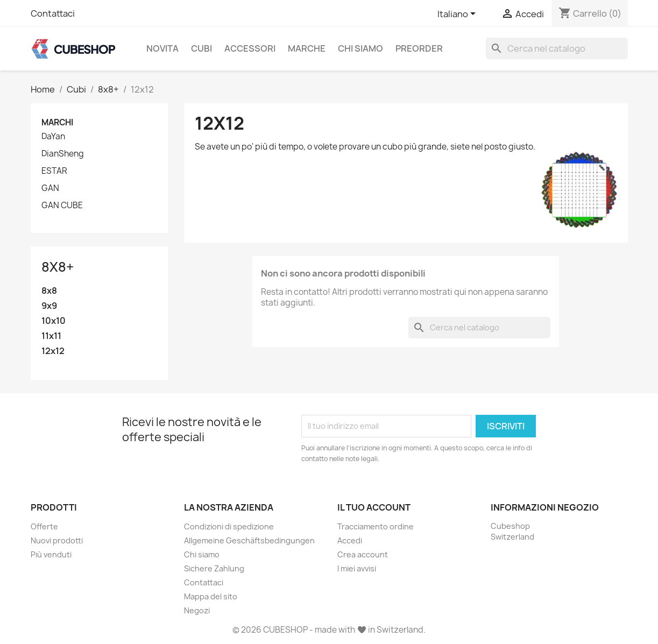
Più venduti (51, 554)
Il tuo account (374, 507)
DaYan (53, 137)
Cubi (201, 48)
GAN (50, 188)
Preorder (419, 48)
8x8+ (58, 267)
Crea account (363, 554)
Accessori (250, 48)
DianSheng (63, 154)
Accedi (350, 540)
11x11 (51, 336)
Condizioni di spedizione (229, 526)
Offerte (44, 526)
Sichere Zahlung (214, 568)
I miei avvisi (357, 568)
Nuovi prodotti (57, 540)
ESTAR (54, 171)
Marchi (57, 122)
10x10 (54, 321)
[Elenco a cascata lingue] (458, 15)
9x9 (49, 306)
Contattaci (53, 13)
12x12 (53, 351)
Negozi (197, 610)
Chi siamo (360, 48)
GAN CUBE (62, 206)
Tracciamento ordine (376, 526)
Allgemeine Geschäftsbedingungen (249, 540)
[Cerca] (557, 48)
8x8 (49, 291)
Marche (307, 48)
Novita (162, 48)
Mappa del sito (211, 596)
